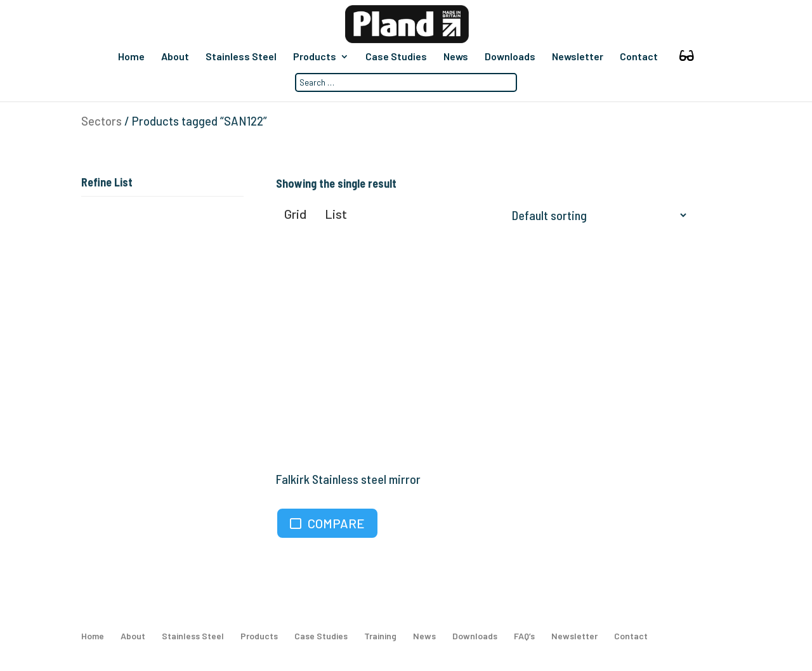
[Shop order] (596, 215)
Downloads (510, 57)
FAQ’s (524, 636)
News (456, 57)
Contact (639, 57)
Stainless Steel (241, 57)
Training (380, 636)
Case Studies (396, 57)
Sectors (101, 121)
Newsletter (578, 57)
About (175, 57)
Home (131, 57)
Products (315, 57)
